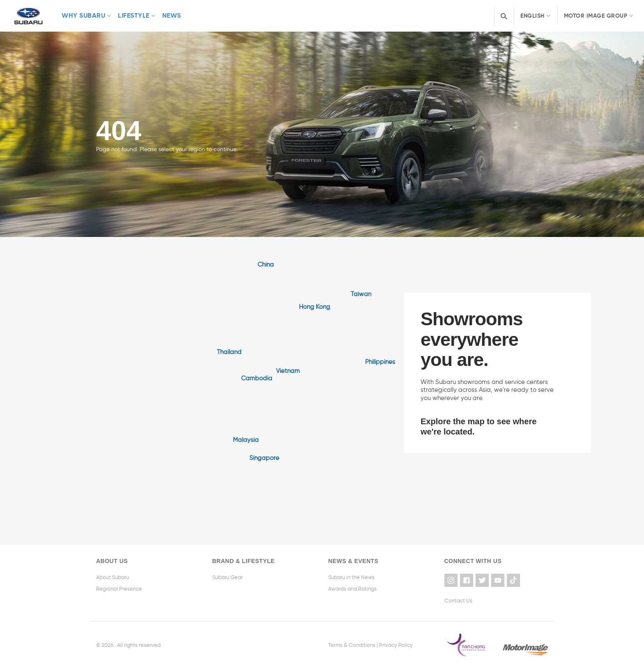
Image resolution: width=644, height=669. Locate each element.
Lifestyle (134, 15)
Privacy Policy (396, 645)
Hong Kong (315, 307)
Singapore (264, 458)
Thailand (229, 352)
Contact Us (458, 601)
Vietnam (288, 371)
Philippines (380, 362)
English (532, 16)
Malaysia (246, 440)
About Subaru (113, 577)
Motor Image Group (596, 16)
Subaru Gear (228, 577)
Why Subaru (83, 15)
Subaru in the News (351, 577)
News (172, 15)
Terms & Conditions (352, 645)
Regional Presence (119, 589)
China (266, 264)
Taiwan (361, 294)
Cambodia (257, 378)
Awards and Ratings (352, 589)
